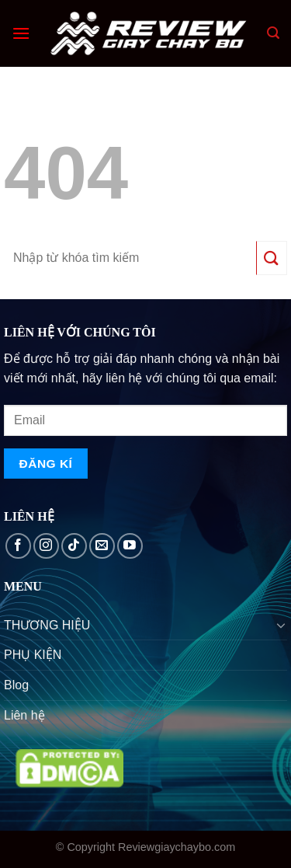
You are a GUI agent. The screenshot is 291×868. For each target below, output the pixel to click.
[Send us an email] (102, 546)
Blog (16, 685)
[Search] (273, 33)
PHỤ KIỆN (33, 655)
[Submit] (272, 258)
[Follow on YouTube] (130, 546)
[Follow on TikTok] (74, 546)
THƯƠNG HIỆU (47, 625)
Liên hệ (24, 715)
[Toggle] (281, 625)
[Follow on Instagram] (46, 546)
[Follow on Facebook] (18, 546)
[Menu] (21, 33)
